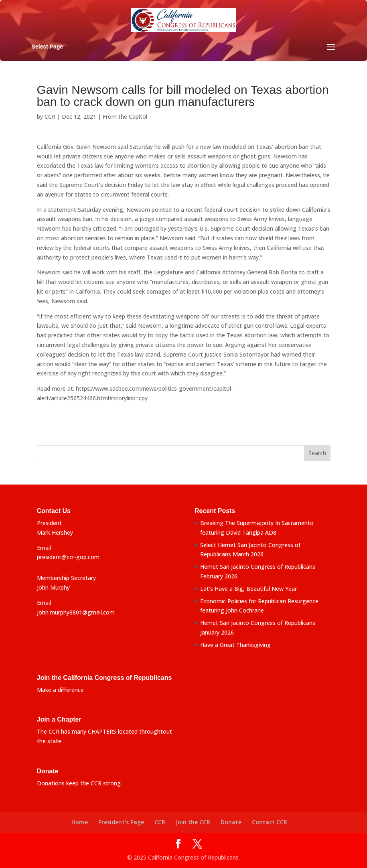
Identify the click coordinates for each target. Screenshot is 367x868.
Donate (231, 822)
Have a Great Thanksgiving (235, 645)
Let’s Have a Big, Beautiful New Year (248, 589)
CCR (50, 117)
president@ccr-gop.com (68, 557)
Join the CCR (193, 822)
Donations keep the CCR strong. (79, 783)
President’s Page (121, 822)
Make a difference (60, 690)
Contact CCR (270, 822)
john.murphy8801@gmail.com (76, 612)
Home (80, 822)
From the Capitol (125, 117)
